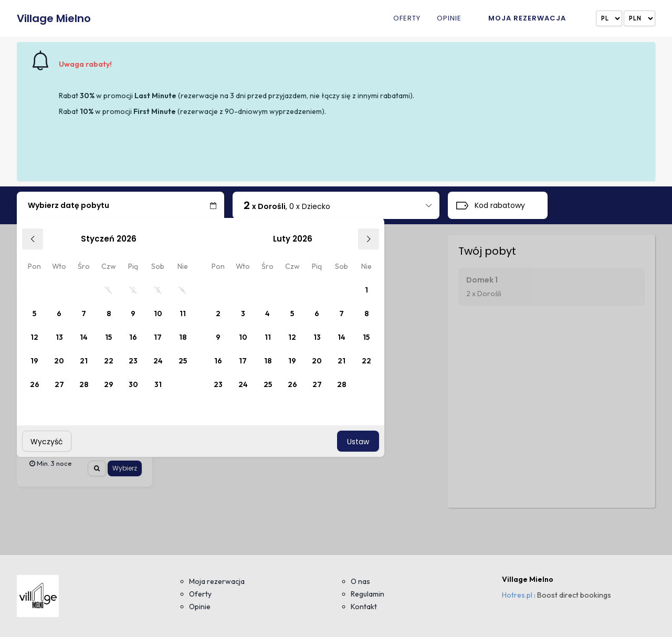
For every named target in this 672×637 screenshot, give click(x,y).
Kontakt (364, 607)
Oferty (407, 19)
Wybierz (125, 468)
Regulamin (367, 594)
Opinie (449, 19)
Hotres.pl (517, 595)
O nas (360, 581)
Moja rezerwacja (527, 18)
